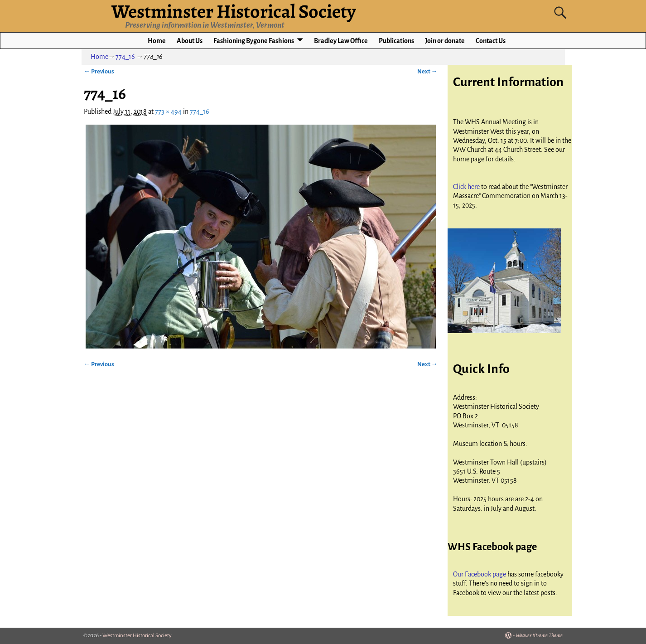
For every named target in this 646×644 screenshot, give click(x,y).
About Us (190, 41)
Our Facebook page (480, 574)
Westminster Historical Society (137, 636)
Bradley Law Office (341, 41)
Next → (427, 71)
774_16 (125, 57)
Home (157, 41)
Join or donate (445, 41)
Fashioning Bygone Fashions (254, 41)
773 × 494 (168, 111)
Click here (467, 187)
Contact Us (491, 41)
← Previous (99, 71)
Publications (396, 41)
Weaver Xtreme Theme (539, 636)
